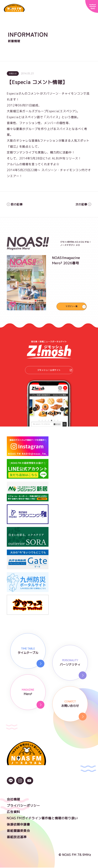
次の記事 (83, 204)
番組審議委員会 (18, 831)
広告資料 (13, 812)
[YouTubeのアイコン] (29, 783)
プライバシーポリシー (23, 806)
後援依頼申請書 (18, 825)
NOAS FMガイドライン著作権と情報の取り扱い (42, 819)
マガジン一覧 (72, 307)
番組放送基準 (17, 837)
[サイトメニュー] (92, 6)
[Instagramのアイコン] (20, 783)
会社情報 (13, 800)
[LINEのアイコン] (11, 783)
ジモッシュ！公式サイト (55, 370)
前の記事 (15, 204)
